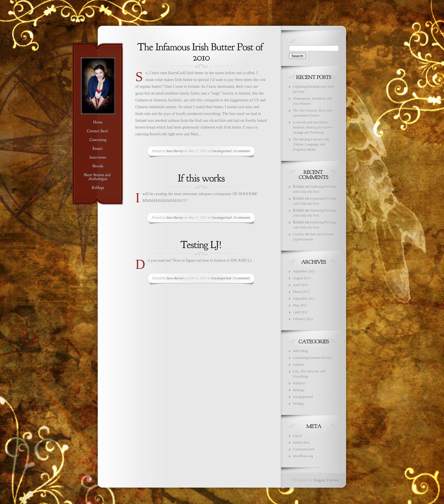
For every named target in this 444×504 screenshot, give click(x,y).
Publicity (299, 383)
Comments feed (304, 449)
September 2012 (304, 299)
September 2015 (304, 271)
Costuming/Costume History (313, 358)
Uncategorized (222, 151)
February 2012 (303, 319)
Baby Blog (300, 351)
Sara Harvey (175, 151)
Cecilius (299, 234)
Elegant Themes (326, 480)
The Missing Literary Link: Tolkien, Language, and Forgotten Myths (312, 144)
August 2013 (302, 278)
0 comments (242, 151)
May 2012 (300, 305)
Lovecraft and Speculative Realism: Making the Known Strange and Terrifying (313, 127)
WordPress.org (303, 456)
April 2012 (300, 312)
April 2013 (300, 285)
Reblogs (299, 390)
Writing (298, 404)
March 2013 (301, 292)
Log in (298, 436)
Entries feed (301, 443)
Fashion (298, 365)
